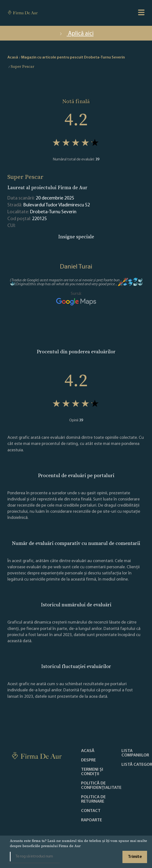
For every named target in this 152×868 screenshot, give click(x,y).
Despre (88, 760)
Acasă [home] (13, 57)
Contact (91, 811)
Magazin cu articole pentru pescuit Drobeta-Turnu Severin (73, 57)
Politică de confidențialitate (101, 786)
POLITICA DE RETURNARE (93, 799)
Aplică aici (76, 34)
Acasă (88, 751)
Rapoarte (92, 820)
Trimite (135, 857)
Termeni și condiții (92, 772)
